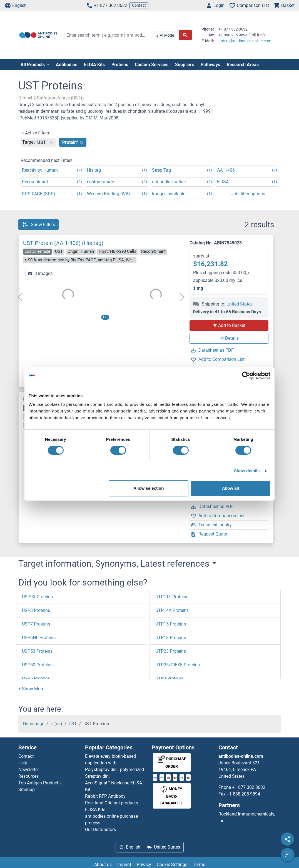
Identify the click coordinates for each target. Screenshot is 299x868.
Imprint (124, 865)
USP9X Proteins (37, 597)
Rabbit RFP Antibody (105, 796)
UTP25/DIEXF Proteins (178, 665)
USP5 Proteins (36, 678)
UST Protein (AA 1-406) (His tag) (63, 243)
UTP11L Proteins (172, 597)
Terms (199, 865)
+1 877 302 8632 (107, 6)
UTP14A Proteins (172, 610)
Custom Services (152, 65)
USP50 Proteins (37, 665)
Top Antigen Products (39, 783)
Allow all (231, 488)
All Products (33, 65)
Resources (28, 776)
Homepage (33, 724)
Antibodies (67, 65)
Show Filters (38, 224)
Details (229, 338)
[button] (31, 689)
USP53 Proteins (37, 651)
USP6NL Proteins (39, 638)
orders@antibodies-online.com (245, 41)
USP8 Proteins (36, 610)
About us (103, 865)
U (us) (56, 724)
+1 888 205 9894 (243, 794)
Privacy (144, 865)
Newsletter (29, 770)
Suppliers (185, 65)
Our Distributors (100, 830)
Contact (139, 5)
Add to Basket (229, 325)
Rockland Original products (112, 803)
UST (73, 724)
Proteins (120, 65)
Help (23, 763)
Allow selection (149, 488)
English (16, 6)
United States (240, 304)
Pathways (210, 65)
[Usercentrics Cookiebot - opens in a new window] (246, 376)
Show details (247, 471)
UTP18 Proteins (171, 638)
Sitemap (27, 790)
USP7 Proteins (36, 624)
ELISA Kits (94, 65)
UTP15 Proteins (171, 624)
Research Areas (243, 65)
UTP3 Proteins (169, 678)
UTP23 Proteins (171, 651)
